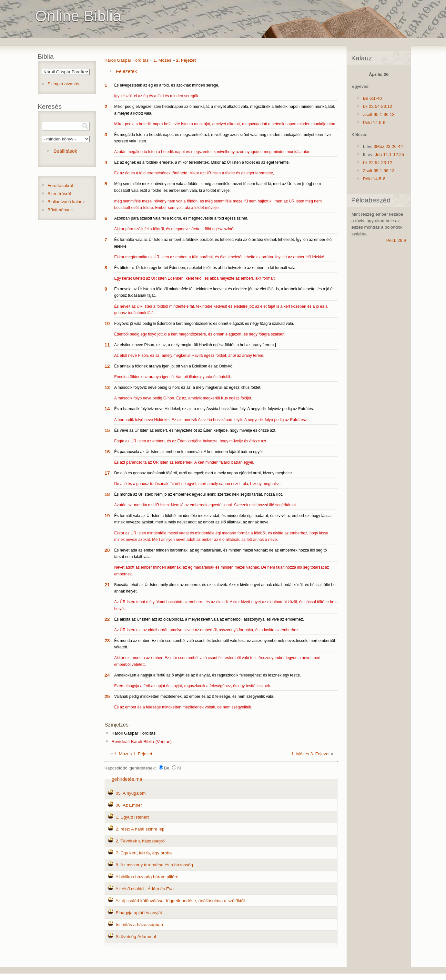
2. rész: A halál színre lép (140, 829)
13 (107, 387)
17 (107, 473)
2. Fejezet (186, 60)
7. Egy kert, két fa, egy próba (144, 853)
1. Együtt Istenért (132, 817)
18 (107, 494)
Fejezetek (126, 71)
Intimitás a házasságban (139, 925)
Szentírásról (59, 194)
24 (107, 675)
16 (107, 452)
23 (107, 640)
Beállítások (65, 151)
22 (107, 619)
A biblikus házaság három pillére (147, 877)
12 (107, 366)
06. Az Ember (129, 805)
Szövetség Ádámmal (136, 937)
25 (107, 696)
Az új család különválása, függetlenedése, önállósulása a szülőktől (180, 901)
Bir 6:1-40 (372, 98)
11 (107, 345)
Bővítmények (60, 210)
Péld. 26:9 (396, 240)
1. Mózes (162, 60)
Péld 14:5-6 (374, 123)
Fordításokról (60, 186)
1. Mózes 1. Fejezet (133, 754)
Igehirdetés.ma (126, 779)
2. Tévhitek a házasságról (141, 841)
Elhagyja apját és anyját (139, 913)
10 (107, 323)
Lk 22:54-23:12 (377, 106)
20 (107, 550)
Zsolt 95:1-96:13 (379, 114)
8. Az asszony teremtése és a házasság (154, 865)
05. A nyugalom (131, 793)
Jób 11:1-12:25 (389, 155)
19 (107, 516)
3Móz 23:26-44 (388, 146)
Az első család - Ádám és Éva (145, 889)
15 (107, 430)
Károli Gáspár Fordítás (127, 60)
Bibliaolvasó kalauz (66, 202)
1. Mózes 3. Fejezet (311, 754)
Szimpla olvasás (63, 84)
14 (107, 409)
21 (107, 585)
